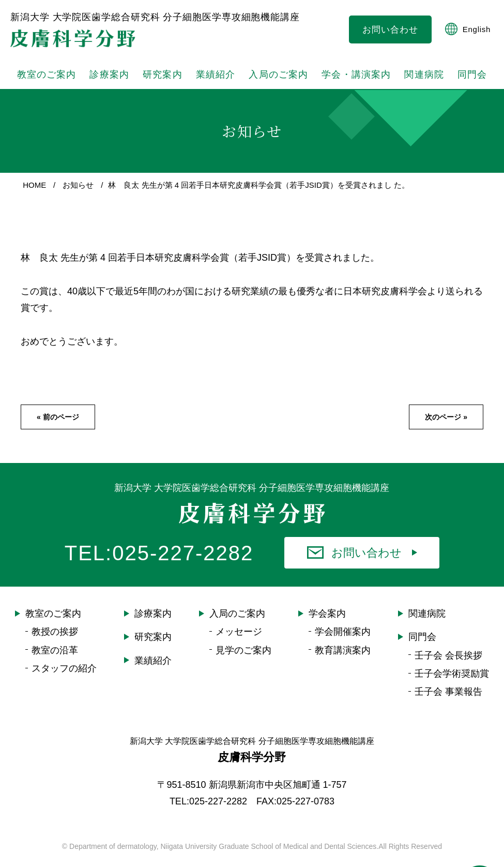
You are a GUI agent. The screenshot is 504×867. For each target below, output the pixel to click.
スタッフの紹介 (64, 676)
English (468, 29)
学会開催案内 (343, 639)
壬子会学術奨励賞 (452, 681)
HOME (34, 192)
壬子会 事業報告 (448, 699)
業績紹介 (153, 668)
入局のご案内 (237, 621)
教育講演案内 (343, 657)
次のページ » (446, 425)
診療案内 (108, 78)
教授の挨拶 (55, 639)
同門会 (422, 645)
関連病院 (421, 78)
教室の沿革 (55, 657)
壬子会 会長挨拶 (448, 663)
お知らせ (78, 192)
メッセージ (239, 639)
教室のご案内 (53, 621)
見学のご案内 (243, 657)
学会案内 (327, 621)
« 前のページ (58, 425)
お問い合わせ (390, 30)
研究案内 (162, 78)
